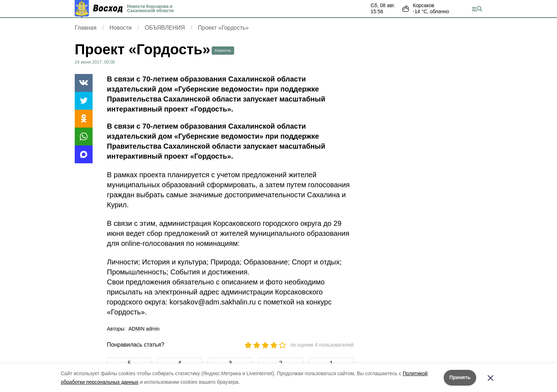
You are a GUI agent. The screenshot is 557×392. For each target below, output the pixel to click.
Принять (460, 377)
